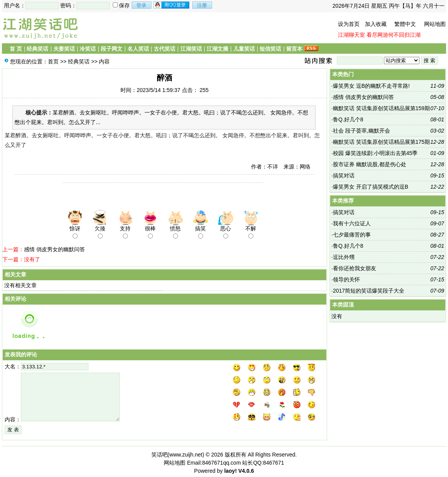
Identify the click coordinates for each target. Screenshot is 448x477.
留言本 (294, 49)
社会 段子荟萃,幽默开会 (361, 131)
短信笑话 (270, 49)
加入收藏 (376, 24)
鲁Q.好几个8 (348, 119)
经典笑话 (37, 49)
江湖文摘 (217, 49)
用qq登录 (172, 5)
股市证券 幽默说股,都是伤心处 (370, 164)
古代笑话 (165, 49)
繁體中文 (405, 24)
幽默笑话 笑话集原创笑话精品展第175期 (381, 142)
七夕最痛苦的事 (352, 235)
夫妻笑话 (64, 49)
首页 (53, 61)
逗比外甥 (344, 257)
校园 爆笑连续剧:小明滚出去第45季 (375, 153)
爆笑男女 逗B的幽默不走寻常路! (371, 86)
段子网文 (112, 49)
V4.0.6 (246, 471)
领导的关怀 (346, 279)
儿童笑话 (244, 49)
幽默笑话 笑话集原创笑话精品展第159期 (381, 108)
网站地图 (435, 24)
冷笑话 (88, 49)
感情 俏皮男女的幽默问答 (54, 249)
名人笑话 (138, 49)
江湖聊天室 (351, 35)
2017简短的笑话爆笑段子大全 (369, 291)
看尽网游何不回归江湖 (394, 35)
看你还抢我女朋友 (355, 268)
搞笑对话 (344, 175)
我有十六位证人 (352, 223)
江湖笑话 (191, 49)
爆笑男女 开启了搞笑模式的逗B (371, 187)
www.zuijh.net (186, 455)
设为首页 (349, 24)
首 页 (16, 49)
